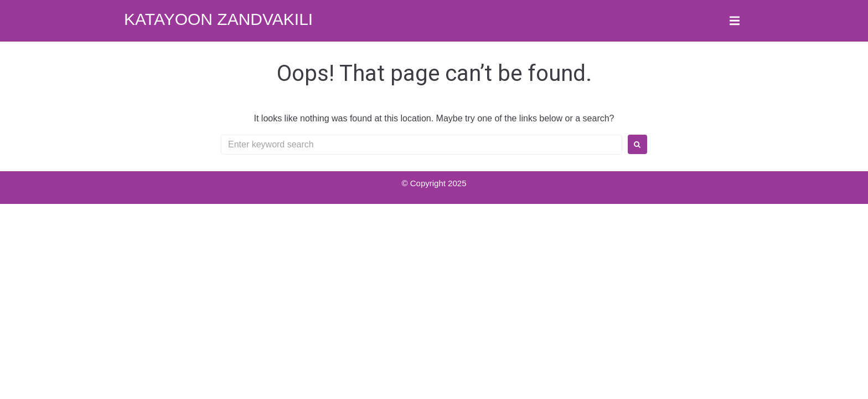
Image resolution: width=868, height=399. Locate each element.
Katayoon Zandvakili (218, 19)
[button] (734, 21)
